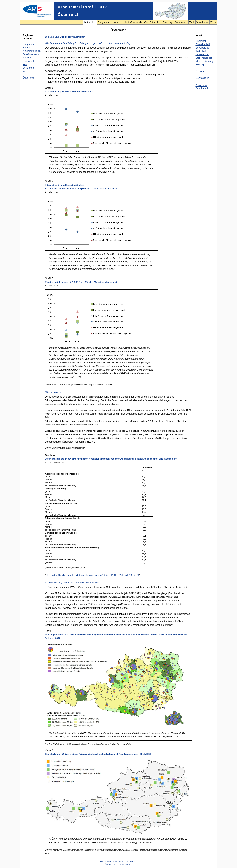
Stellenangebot (204, 58)
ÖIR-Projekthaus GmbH (119, 864)
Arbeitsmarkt (202, 54)
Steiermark (181, 22)
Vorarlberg (202, 22)
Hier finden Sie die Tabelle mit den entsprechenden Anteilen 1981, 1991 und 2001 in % (92, 575)
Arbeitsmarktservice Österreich (118, 861)
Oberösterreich (153, 22)
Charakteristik (203, 44)
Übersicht (201, 41)
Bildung (200, 65)
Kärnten (117, 22)
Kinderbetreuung (205, 61)
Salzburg (168, 22)
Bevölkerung (202, 48)
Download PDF (204, 78)
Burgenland (104, 22)
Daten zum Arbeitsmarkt (202, 87)
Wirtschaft (201, 51)
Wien (213, 22)
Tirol (192, 22)
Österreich (90, 22)
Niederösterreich (133, 22)
